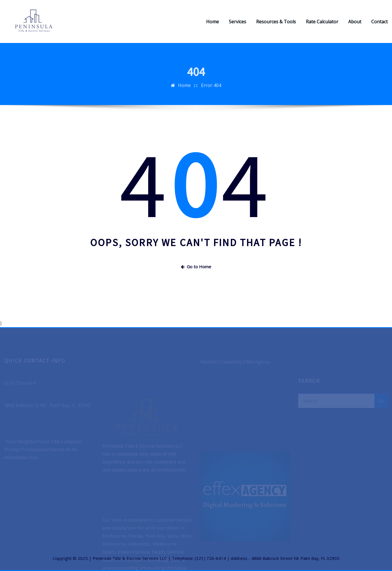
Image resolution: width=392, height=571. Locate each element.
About (355, 22)
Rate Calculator (322, 22)
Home (212, 22)
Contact (379, 22)
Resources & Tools (276, 22)
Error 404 (211, 88)
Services (238, 22)
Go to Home (196, 267)
